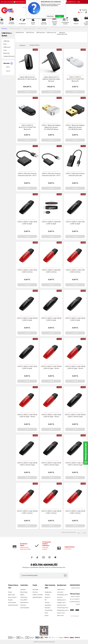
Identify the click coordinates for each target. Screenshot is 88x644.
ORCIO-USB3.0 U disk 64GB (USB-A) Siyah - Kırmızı (27, 416)
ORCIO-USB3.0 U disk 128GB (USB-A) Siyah (51, 319)
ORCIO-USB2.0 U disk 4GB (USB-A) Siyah (75, 223)
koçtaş (47, 615)
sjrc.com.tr (60, 597)
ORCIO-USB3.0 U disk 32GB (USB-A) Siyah (27, 367)
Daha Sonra (50, 16)
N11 (46, 600)
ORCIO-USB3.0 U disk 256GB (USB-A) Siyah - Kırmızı (51, 367)
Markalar (8, 63)
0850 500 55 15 (19, 2)
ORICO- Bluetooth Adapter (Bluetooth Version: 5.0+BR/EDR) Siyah (75, 127)
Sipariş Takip (11, 595)
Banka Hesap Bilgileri (24, 593)
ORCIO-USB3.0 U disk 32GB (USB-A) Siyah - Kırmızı (51, 416)
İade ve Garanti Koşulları (12, 599)
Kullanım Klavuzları (13, 605)
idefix (46, 613)
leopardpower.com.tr (62, 595)
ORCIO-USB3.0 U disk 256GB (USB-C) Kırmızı (27, 512)
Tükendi (27, 92)
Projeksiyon (22, 21)
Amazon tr (48, 597)
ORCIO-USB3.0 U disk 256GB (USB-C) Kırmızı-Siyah (75, 416)
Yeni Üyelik (35, 590)
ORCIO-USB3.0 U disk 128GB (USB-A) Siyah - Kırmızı (75, 367)
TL (83, 10)
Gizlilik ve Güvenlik (38, 595)
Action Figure (33, 21)
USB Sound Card (7, 49)
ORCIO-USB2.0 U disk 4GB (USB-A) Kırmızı (75, 271)
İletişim (10, 592)
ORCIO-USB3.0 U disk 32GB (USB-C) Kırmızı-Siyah (75, 464)
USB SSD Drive (20, 33)
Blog (79, 2)
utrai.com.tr (60, 592)
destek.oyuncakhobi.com (69, 2)
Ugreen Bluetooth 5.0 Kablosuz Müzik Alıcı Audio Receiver (51, 79)
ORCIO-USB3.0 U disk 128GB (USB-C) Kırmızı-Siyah (27, 464)
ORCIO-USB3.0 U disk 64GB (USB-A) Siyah (75, 319)
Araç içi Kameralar (44, 21)
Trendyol (47, 595)
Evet (60, 16)
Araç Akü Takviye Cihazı (55, 21)
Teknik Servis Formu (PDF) (24, 599)
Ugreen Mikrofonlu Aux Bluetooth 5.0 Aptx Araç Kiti (27, 78)
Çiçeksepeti (48, 605)
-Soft (35, 642)
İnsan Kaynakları (25, 608)
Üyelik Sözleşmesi (37, 597)
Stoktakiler (21, 45)
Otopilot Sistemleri (12, 21)
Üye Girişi (35, 592)
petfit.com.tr (61, 615)
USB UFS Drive (30, 33)
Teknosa (47, 602)
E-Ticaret (39, 642)
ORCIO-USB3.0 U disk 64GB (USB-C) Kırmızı (75, 512)
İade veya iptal (12, 602)
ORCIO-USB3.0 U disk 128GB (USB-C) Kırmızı (51, 512)
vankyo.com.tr (61, 590)
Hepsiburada (48, 592)
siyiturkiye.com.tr (62, 605)
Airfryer (76, 21)
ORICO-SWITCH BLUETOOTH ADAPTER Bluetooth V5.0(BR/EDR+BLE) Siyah (27, 127)
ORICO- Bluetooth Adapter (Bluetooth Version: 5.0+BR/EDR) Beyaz (51, 127)
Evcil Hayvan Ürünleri (65, 21)
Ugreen (7, 71)
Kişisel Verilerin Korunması (24, 604)
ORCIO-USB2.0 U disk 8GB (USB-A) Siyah (51, 223)
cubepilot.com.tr (61, 602)
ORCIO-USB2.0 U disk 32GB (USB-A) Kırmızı (27, 271)
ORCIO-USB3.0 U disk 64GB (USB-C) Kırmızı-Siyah (51, 464)
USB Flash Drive (6, 43)
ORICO (7, 67)
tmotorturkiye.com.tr (62, 608)
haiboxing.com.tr (61, 600)
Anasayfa (23, 590)
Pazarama (48, 608)
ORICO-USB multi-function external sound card (75, 174)
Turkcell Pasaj (48, 610)
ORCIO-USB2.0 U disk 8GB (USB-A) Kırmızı (51, 271)
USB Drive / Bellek (7, 34)
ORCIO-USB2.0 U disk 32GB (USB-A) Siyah (27, 223)
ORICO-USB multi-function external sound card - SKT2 (51, 174)
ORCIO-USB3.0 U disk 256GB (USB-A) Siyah (27, 319)
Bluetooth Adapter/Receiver (8, 55)
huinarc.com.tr (61, 613)
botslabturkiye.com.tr (62, 610)
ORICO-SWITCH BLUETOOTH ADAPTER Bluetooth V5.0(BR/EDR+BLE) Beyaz (75, 79)
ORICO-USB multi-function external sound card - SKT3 (27, 174)
